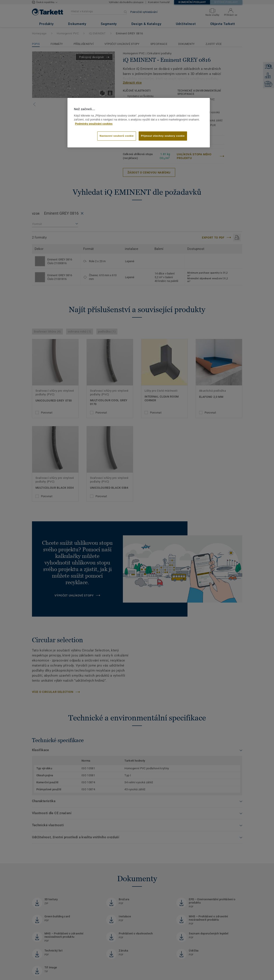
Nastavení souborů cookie (117, 136)
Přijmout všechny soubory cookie (163, 136)
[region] (139, 123)
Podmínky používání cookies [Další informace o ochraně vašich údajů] (94, 124)
